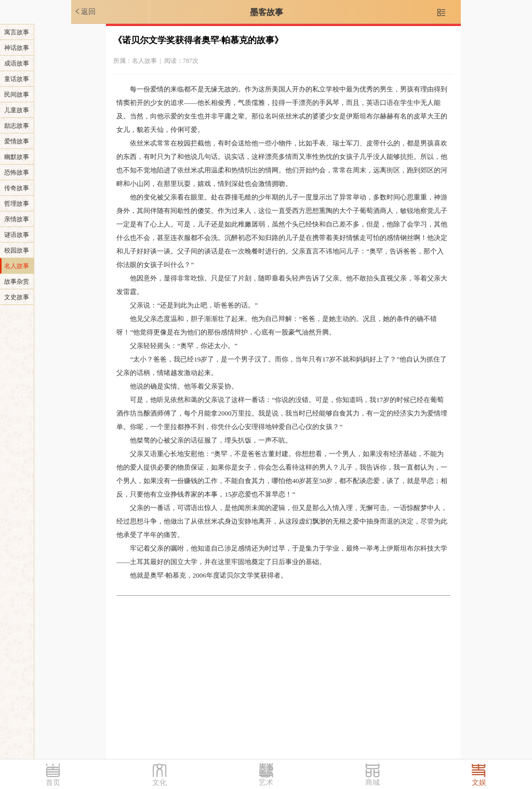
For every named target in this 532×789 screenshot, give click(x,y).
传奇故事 (17, 188)
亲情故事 (17, 219)
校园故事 (17, 250)
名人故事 (17, 266)
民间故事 (17, 95)
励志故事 (17, 126)
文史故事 (17, 297)
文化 (159, 783)
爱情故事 (17, 141)
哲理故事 (17, 204)
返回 (85, 11)
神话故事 (17, 48)
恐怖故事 (17, 172)
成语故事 (17, 63)
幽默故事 (17, 157)
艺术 (266, 783)
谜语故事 (17, 235)
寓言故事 (17, 32)
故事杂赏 (17, 282)
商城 (373, 783)
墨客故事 (267, 12)
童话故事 (17, 79)
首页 (53, 783)
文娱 (479, 783)
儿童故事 (17, 110)
